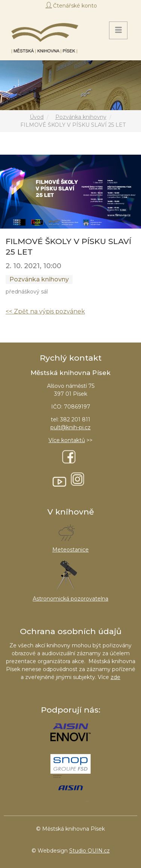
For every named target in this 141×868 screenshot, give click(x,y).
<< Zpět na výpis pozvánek (45, 311)
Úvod (37, 117)
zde (115, 677)
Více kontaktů (67, 440)
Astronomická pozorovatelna (70, 599)
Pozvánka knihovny (81, 117)
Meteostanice (70, 550)
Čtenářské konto (75, 6)
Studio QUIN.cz (89, 851)
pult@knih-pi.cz (70, 427)
